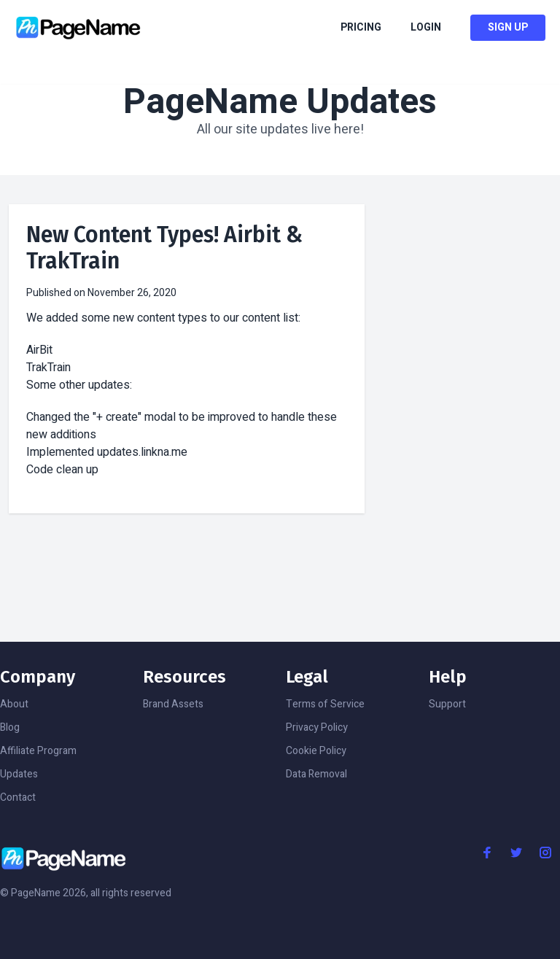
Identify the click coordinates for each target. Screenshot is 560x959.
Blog (10, 727)
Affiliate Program (38, 751)
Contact (18, 797)
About (14, 704)
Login (426, 28)
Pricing (361, 28)
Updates (19, 774)
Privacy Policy (317, 727)
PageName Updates (280, 102)
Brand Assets (173, 704)
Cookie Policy (316, 751)
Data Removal (316, 774)
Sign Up (508, 27)
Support (447, 704)
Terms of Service (325, 704)
